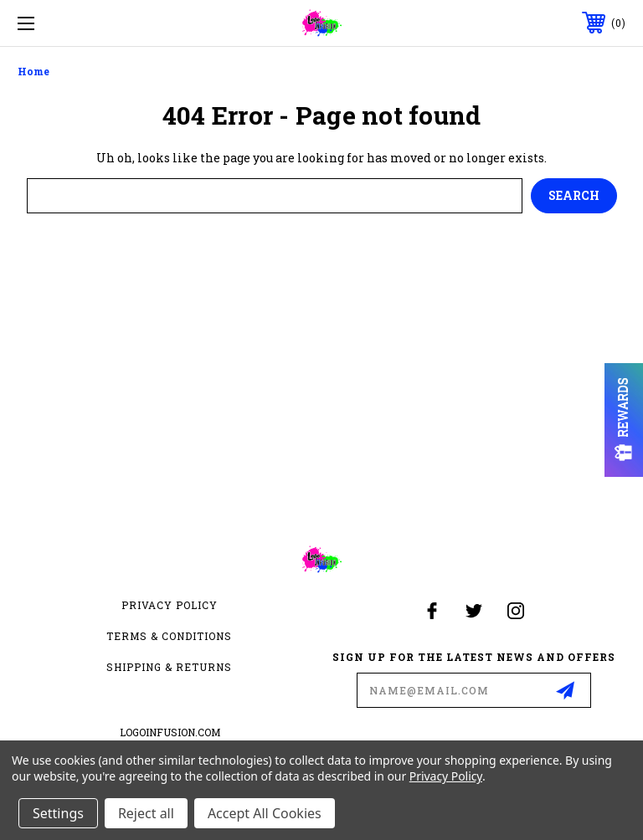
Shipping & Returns (169, 667)
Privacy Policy (170, 605)
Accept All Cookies (265, 813)
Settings (58, 813)
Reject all (146, 813)
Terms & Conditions (169, 636)
